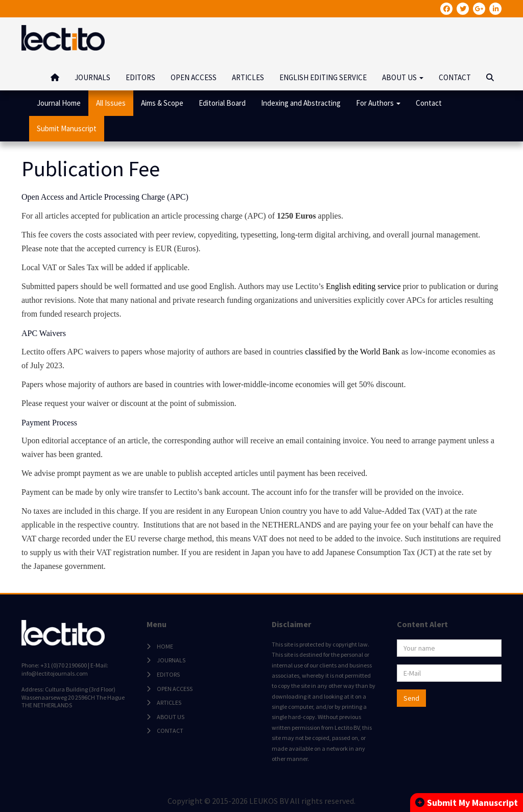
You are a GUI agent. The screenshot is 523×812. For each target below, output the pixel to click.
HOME (165, 646)
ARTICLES (248, 77)
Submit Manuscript (67, 128)
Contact (429, 103)
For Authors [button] (378, 103)
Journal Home (59, 103)
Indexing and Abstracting (301, 103)
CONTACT (455, 77)
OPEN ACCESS (194, 77)
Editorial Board (222, 103)
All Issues (111, 103)
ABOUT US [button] (403, 77)
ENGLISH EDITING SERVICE (323, 77)
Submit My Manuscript (467, 803)
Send (411, 698)
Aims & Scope (162, 103)
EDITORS (140, 77)
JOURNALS (92, 77)
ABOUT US (171, 717)
